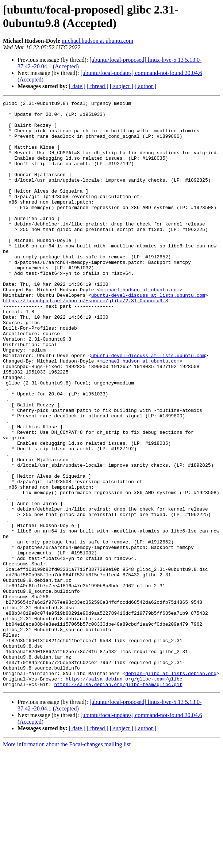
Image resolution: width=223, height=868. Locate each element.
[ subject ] (122, 86)
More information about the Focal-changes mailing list (67, 862)
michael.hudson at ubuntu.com (97, 41)
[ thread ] (98, 86)
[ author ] (146, 86)
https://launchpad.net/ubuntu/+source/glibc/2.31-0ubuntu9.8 (85, 341)
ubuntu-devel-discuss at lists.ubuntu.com (148, 334)
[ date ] (77, 86)
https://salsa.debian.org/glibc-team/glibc (124, 795)
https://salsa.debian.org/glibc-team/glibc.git (118, 801)
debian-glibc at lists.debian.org (171, 788)
